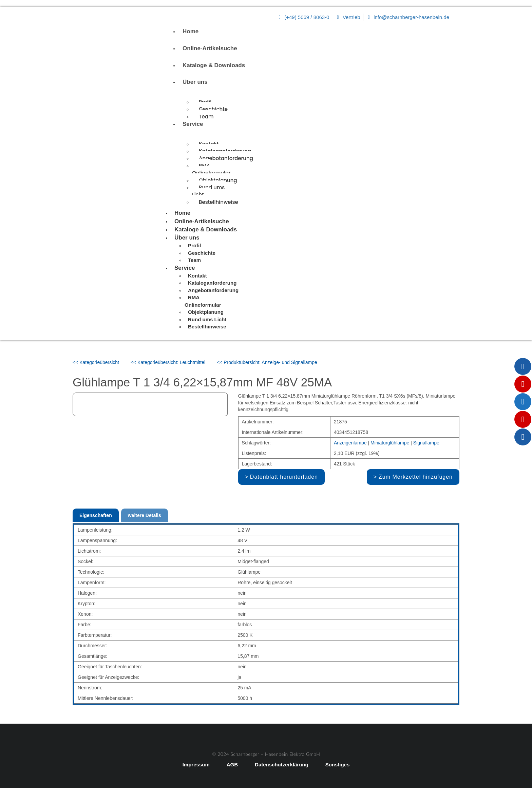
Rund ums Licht (208, 191)
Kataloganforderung (212, 283)
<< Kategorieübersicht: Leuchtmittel (168, 362)
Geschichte (213, 109)
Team (206, 117)
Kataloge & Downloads (214, 65)
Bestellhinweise (218, 202)
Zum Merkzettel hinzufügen (416, 477)
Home (191, 31)
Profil (194, 245)
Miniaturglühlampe (390, 443)
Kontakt (209, 144)
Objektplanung (206, 312)
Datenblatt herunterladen (284, 477)
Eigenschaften (96, 515)
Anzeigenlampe (350, 443)
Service (193, 124)
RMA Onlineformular (211, 169)
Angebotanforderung (226, 158)
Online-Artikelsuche (210, 48)
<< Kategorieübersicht (96, 362)
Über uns (195, 82)
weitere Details (145, 515)
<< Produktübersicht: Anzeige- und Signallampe (267, 362)
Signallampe (426, 443)
